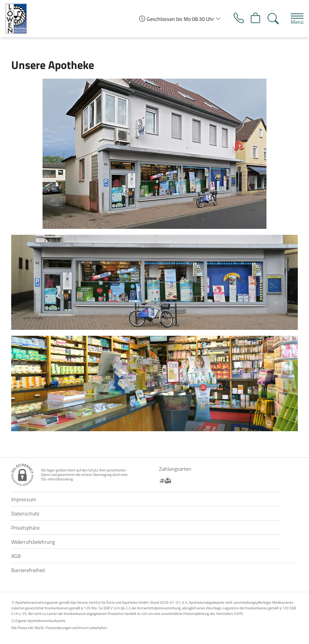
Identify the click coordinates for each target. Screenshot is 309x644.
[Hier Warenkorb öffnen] (255, 19)
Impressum (24, 499)
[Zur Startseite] (19, 19)
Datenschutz (25, 513)
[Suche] (273, 19)
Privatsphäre (25, 528)
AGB (16, 556)
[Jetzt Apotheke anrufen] (238, 19)
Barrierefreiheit (28, 570)
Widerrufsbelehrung (33, 542)
